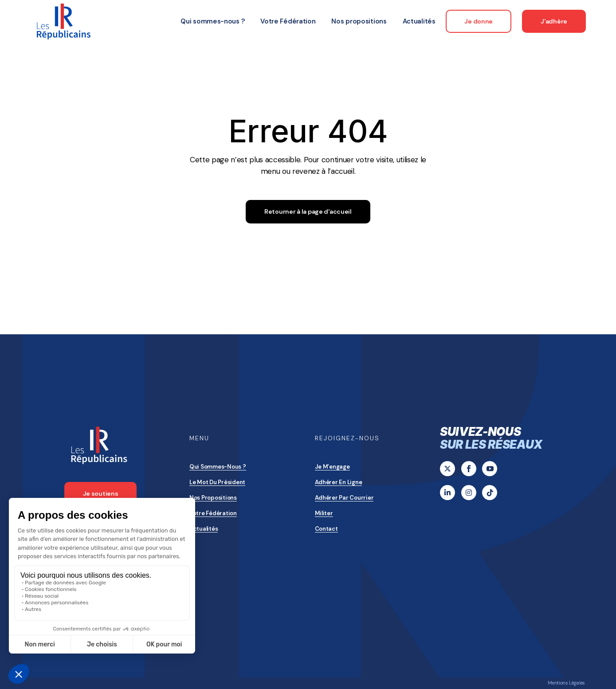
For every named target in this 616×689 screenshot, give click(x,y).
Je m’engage (332, 467)
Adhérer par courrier (344, 498)
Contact (326, 529)
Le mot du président (217, 482)
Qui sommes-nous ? (218, 467)
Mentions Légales (566, 683)
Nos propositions (213, 498)
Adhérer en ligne (339, 482)
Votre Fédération (213, 513)
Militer (324, 513)
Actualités (204, 529)
